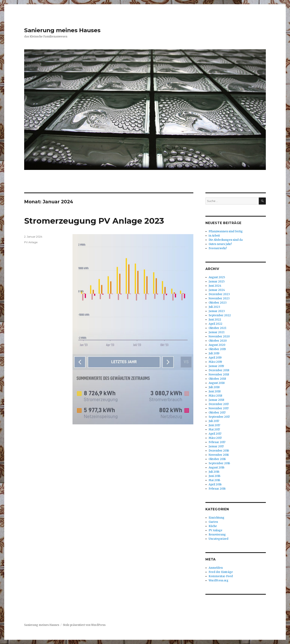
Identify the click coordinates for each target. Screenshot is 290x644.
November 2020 (219, 336)
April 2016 (215, 484)
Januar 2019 (216, 366)
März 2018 (215, 396)
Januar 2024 (217, 290)
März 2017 (215, 438)
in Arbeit (214, 236)
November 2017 (219, 408)
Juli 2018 (214, 387)
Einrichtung (216, 518)
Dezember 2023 (219, 294)
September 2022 (220, 315)
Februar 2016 (217, 489)
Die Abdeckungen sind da (226, 240)
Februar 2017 (217, 442)
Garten (213, 522)
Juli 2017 (214, 421)
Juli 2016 (214, 472)
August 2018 (217, 383)
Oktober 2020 (218, 341)
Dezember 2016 (219, 451)
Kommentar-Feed (221, 576)
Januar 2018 (216, 400)
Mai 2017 (214, 430)
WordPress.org (219, 580)
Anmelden (216, 568)
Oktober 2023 (218, 303)
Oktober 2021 (217, 328)
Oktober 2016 (217, 459)
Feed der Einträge (221, 572)
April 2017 (215, 434)
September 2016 (219, 463)
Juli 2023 (214, 307)
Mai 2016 (214, 480)
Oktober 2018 (217, 379)
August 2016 (216, 468)
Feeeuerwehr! (218, 248)
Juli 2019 (214, 353)
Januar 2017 (216, 446)
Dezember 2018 (219, 370)
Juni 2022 (215, 320)
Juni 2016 (214, 476)
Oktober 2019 (217, 349)
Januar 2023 (217, 311)
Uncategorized (219, 539)
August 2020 (217, 345)
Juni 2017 (214, 425)
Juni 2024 (215, 286)
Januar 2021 (216, 332)
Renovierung (217, 535)
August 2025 (217, 277)
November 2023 (219, 298)
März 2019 (215, 362)
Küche (213, 526)
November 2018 (219, 375)
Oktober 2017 (217, 413)
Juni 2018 (215, 391)
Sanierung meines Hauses (62, 30)
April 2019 (215, 358)
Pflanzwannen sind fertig (226, 231)
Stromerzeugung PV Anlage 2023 (94, 221)
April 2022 (215, 324)
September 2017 (219, 417)
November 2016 (219, 455)
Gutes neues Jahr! (220, 244)
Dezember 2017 (219, 404)
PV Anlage (31, 242)
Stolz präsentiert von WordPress (84, 625)
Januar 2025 (217, 282)
